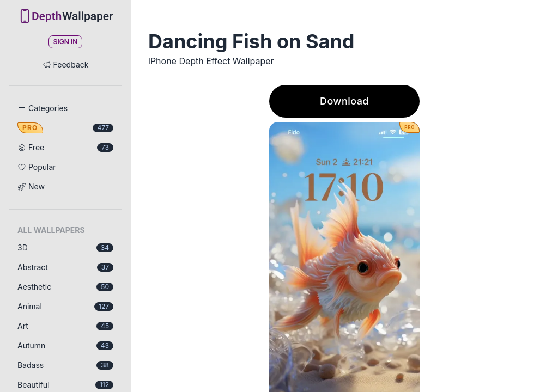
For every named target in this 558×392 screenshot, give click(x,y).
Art (65, 326)
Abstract (65, 267)
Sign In (66, 42)
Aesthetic (65, 287)
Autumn (65, 345)
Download (344, 101)
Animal (65, 306)
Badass (65, 365)
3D (65, 247)
